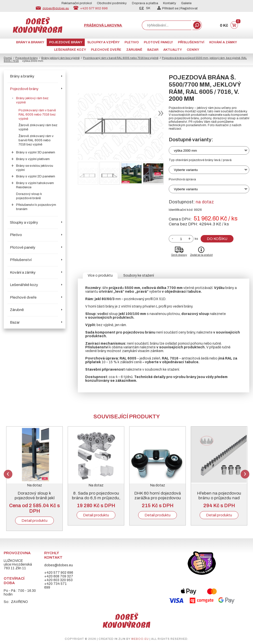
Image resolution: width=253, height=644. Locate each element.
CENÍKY (193, 50)
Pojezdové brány (66, 42)
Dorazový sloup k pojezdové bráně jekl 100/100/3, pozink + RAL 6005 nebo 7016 (34, 500)
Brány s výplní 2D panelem (36, 176)
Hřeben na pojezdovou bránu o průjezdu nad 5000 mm (219, 498)
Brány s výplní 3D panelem (36, 152)
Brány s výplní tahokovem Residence (35, 185)
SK (148, 8)
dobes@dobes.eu (56, 8)
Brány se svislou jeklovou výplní (35, 168)
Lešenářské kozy (70, 50)
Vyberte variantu (186, 170)
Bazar (153, 50)
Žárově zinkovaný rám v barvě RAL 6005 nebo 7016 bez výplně (36, 140)
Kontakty (170, 3)
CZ (141, 8)
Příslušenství (191, 42)
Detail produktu (34, 521)
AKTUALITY (173, 50)
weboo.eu (140, 639)
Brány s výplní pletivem (33, 159)
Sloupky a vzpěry (103, 42)
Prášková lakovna (103, 25)
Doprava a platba (145, 3)
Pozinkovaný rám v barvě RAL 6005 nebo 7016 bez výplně (121, 58)
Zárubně (134, 50)
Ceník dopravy (179, 255)
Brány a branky (30, 42)
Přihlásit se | (169, 8)
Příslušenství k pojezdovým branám (36, 207)
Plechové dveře (106, 50)
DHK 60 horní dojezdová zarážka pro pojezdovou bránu (158, 498)
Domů (8, 58)
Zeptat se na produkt (201, 255)
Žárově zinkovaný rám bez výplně (38, 127)
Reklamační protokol (77, 3)
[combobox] (167, 25)
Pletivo (132, 42)
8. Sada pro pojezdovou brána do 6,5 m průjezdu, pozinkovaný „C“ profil (96, 498)
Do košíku (217, 239)
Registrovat (189, 8)
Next (245, 474)
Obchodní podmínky (112, 3)
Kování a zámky (223, 42)
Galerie (186, 3)
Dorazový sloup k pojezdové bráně (29, 196)
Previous (8, 474)
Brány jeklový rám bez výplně (60, 58)
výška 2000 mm (185, 151)
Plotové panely (158, 42)
